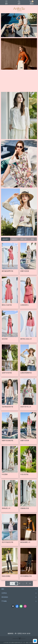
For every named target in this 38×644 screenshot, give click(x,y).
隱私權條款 (5, 597)
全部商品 (4, 593)
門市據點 (4, 601)
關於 (3, 589)
